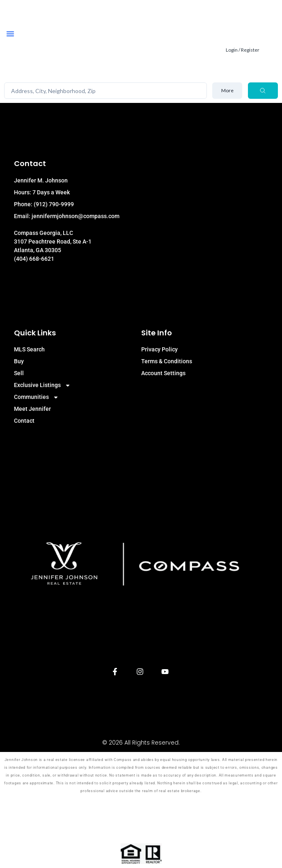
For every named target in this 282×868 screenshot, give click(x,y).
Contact (24, 421)
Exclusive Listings (42, 385)
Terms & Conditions (167, 361)
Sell (19, 373)
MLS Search (29, 349)
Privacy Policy (159, 349)
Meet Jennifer (32, 409)
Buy (19, 361)
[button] (10, 34)
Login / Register (243, 50)
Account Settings (163, 373)
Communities (36, 397)
